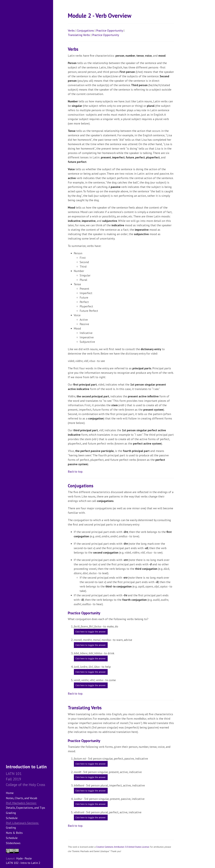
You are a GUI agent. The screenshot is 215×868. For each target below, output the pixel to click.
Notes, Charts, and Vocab (22, 798)
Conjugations (85, 31)
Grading (11, 813)
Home (10, 793)
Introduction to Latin (26, 767)
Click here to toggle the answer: (91, 632)
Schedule (12, 818)
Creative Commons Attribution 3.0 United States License (123, 847)
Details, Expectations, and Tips (26, 808)
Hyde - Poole (24, 858)
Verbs (71, 31)
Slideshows (13, 843)
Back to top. (75, 472)
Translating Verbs (79, 35)
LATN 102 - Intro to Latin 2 (23, 863)
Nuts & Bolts (14, 833)
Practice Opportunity (109, 31)
